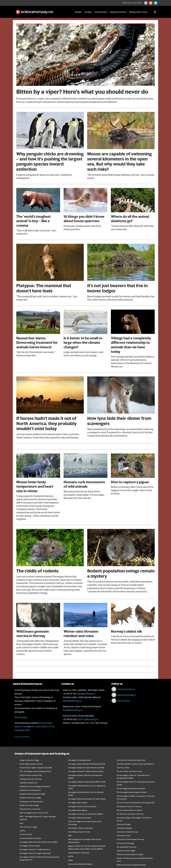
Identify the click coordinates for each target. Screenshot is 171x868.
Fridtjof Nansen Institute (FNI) (31, 775)
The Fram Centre (123, 768)
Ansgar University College (29, 760)
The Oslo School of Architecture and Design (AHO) (136, 803)
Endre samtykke (22, 737)
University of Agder (124, 824)
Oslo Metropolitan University (79, 832)
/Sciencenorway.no (126, 689)
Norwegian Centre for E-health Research (35, 849)
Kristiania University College (30, 798)
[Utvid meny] (155, 12)
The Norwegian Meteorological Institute (132, 792)
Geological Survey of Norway (31, 779)
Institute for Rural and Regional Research (35, 786)
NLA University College (28, 827)
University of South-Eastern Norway (130, 839)
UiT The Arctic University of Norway (130, 814)
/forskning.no (124, 701)
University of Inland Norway (127, 832)
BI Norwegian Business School (31, 764)
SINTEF (71, 856)
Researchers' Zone (138, 12)
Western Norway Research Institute (130, 854)
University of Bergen (124, 828)
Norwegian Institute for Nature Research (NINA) (86, 768)
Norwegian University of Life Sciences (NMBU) (86, 814)
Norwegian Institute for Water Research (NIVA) (86, 771)
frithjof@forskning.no (73, 710)
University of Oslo (123, 835)
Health (78, 12)
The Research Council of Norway (129, 806)
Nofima (23, 831)
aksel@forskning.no (86, 694)
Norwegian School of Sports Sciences (82, 806)
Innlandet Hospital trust (29, 783)
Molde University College (29, 805)
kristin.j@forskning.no (88, 719)
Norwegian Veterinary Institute (80, 818)
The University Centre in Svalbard (129, 810)
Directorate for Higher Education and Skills (36, 768)
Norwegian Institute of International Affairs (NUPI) (87, 782)
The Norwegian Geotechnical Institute (131, 788)
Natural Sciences (118, 12)
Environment (101, 12)
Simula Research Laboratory (79, 853)
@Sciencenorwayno (127, 695)
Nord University (26, 834)
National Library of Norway (30, 809)
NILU (21, 823)
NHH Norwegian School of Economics (34, 813)
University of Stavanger (125, 843)
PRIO (70, 835)
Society (88, 12)
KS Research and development (31, 801)
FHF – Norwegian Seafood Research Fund (35, 771)
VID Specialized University (127, 847)
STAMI (70, 860)
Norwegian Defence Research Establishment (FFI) (87, 764)
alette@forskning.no (72, 701)
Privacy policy (21, 717)
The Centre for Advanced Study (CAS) (131, 760)
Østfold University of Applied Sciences (131, 865)
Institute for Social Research (30, 790)
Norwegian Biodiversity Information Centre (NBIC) (39, 842)
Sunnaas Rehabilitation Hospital (80, 864)
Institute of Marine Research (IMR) (32, 794)
